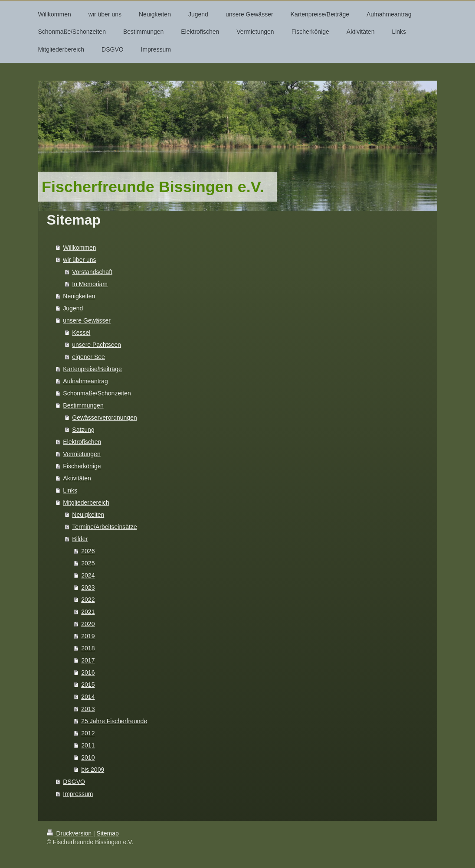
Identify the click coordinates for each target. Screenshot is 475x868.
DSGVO (74, 782)
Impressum (78, 794)
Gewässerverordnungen (104, 418)
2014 (88, 697)
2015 (88, 685)
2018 (88, 648)
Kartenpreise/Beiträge (92, 369)
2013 (88, 709)
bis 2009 (93, 770)
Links (70, 490)
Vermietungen (82, 454)
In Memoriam (90, 284)
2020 (88, 624)
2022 (88, 600)
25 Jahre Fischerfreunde (114, 721)
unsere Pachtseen (97, 345)
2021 (88, 612)
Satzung (83, 430)
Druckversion (70, 833)
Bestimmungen (83, 405)
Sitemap (108, 833)
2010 (88, 757)
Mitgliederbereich (86, 503)
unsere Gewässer (87, 320)
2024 (88, 575)
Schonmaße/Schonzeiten (97, 393)
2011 (88, 745)
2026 (88, 551)
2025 (88, 563)
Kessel (81, 333)
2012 (88, 733)
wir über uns (79, 260)
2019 (88, 636)
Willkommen (79, 248)
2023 (88, 587)
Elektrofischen (82, 442)
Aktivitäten (77, 478)
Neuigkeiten (79, 296)
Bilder (80, 539)
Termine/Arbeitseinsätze (104, 527)
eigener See (88, 357)
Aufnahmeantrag (85, 381)
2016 (88, 672)
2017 (88, 660)
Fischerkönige (82, 466)
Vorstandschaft (92, 272)
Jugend (73, 308)
